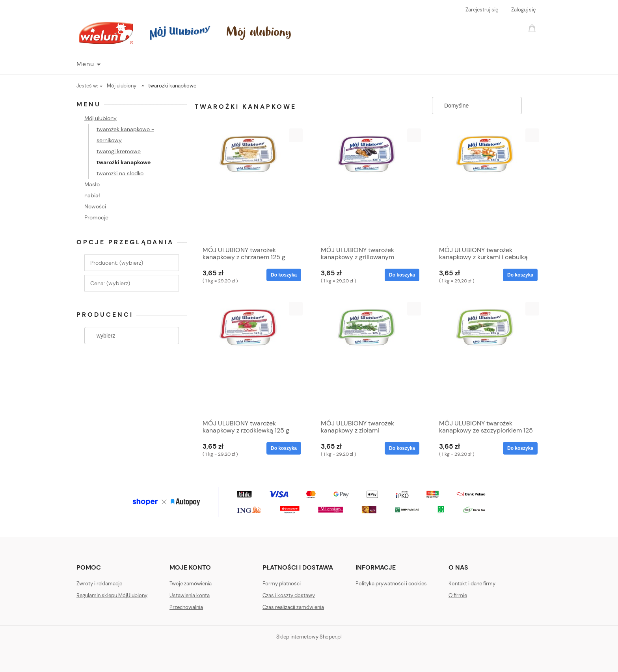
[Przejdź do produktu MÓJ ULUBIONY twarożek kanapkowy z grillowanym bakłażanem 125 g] (368, 185)
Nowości (95, 206)
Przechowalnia (186, 607)
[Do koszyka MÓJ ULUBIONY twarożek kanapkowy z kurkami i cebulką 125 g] (520, 275)
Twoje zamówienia (191, 584)
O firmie (458, 595)
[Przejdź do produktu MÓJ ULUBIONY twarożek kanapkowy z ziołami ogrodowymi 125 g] (368, 358)
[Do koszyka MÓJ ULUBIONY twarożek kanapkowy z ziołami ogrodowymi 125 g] (402, 448)
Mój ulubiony (101, 118)
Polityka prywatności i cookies (391, 584)
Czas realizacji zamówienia (293, 607)
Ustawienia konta (190, 595)
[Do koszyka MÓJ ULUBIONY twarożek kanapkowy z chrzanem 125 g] (284, 275)
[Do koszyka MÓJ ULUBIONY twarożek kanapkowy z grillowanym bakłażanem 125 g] (402, 275)
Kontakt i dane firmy (472, 584)
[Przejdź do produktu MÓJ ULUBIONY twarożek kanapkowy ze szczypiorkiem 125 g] (486, 358)
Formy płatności (282, 584)
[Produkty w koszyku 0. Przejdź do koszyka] (533, 28)
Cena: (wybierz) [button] (110, 283)
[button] (296, 135)
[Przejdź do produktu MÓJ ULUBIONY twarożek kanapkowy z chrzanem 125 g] (250, 185)
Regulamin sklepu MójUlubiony (112, 595)
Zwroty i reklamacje (99, 584)
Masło (92, 184)
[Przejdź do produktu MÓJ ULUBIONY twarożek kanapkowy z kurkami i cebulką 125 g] (486, 185)
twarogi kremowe (119, 151)
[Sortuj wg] (477, 106)
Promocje (96, 217)
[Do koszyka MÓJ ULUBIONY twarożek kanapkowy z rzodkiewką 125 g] (284, 448)
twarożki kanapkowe (124, 162)
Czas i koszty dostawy (289, 595)
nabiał (92, 195)
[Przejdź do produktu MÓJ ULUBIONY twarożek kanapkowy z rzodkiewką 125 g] (250, 358)
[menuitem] (88, 64)
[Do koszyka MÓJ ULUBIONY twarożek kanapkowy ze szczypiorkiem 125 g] (520, 448)
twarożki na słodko (120, 173)
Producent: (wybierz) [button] (117, 263)
